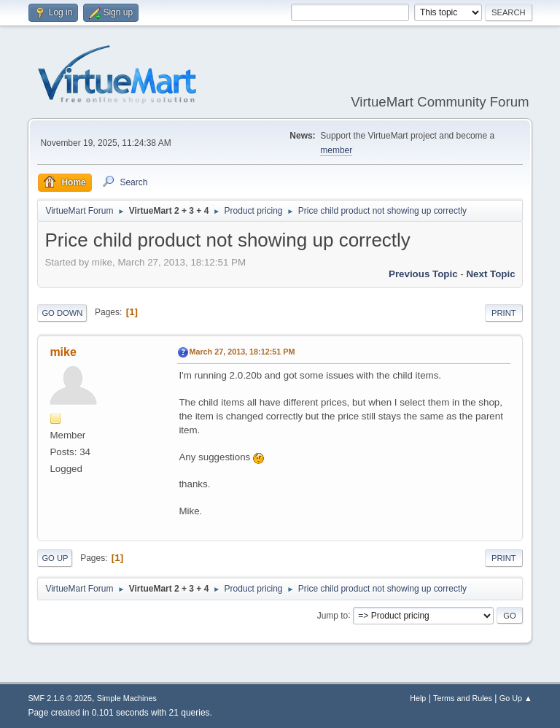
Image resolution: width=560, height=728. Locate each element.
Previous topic (423, 274)
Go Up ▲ (516, 698)
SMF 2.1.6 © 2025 (60, 698)
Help (418, 698)
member (336, 150)
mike (63, 352)
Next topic (490, 274)
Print (504, 313)
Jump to (333, 615)
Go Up (55, 558)
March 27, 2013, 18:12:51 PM (242, 352)
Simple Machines (127, 698)
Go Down (62, 313)
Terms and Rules (463, 698)
